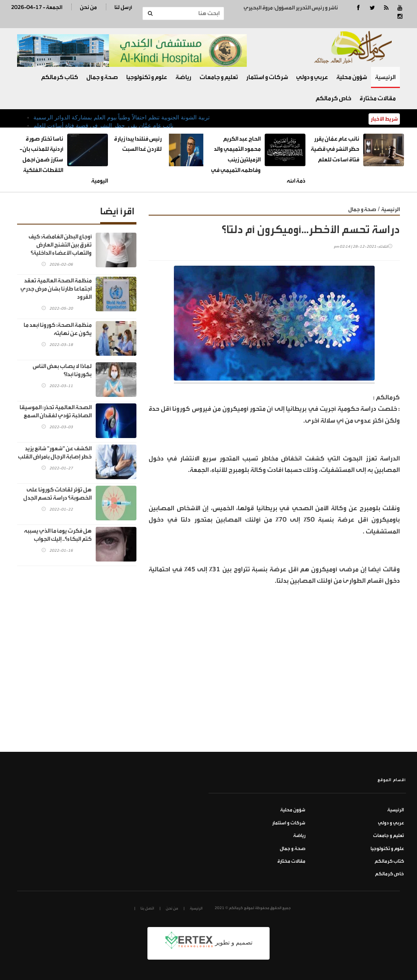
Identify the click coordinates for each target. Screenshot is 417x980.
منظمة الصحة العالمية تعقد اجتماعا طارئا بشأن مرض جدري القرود (56, 289)
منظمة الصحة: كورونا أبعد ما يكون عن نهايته (58, 329)
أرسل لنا (123, 7)
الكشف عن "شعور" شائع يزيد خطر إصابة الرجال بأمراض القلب (55, 453)
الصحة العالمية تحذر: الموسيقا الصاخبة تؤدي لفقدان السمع (56, 411)
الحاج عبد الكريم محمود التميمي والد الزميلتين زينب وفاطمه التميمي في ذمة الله (258, 160)
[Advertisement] (274, 691)
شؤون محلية (352, 77)
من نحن (88, 7)
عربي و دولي (312, 77)
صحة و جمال (102, 77)
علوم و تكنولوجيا (147, 77)
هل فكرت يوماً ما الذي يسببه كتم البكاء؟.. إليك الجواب (58, 535)
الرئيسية (385, 77)
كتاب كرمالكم (60, 77)
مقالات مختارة (378, 98)
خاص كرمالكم (334, 98)
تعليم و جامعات (219, 77)
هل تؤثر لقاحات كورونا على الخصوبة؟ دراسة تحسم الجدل (57, 494)
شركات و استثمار (267, 77)
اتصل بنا (147, 908)
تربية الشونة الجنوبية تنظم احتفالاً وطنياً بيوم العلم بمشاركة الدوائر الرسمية (122, 117)
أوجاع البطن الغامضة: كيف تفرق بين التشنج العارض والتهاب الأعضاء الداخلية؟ (60, 245)
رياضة (183, 77)
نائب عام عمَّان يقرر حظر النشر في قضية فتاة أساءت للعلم (103, 126)
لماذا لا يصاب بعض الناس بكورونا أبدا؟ (62, 370)
